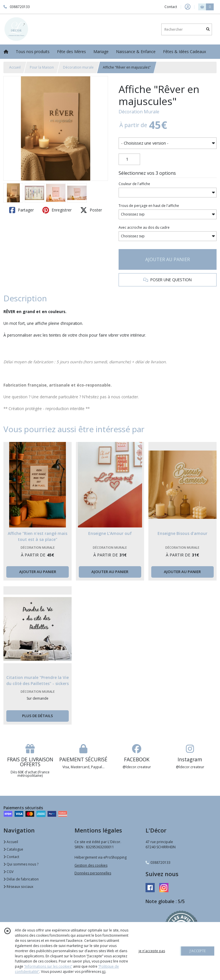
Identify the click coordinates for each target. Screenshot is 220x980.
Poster (91, 210)
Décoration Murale (139, 112)
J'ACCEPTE (198, 951)
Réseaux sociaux (18, 887)
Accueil (15, 67)
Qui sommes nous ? (21, 864)
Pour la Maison (42, 67)
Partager (21, 210)
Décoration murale (78, 67)
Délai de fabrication (21, 879)
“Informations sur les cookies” (48, 966)
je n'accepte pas (152, 951)
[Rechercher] (208, 29)
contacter (130, 397)
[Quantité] (129, 159)
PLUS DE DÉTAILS (38, 716)
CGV (8, 872)
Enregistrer (57, 210)
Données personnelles (93, 873)
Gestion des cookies (91, 865)
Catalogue (13, 849)
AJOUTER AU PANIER (168, 259)
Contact (171, 7)
